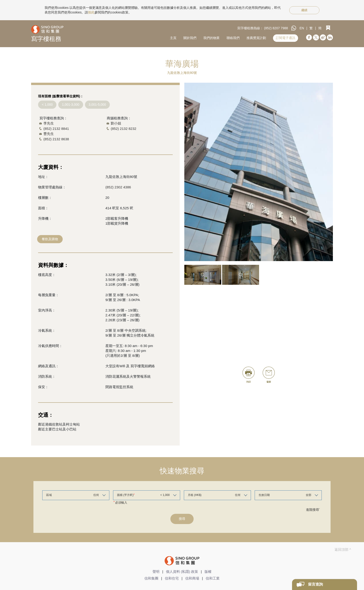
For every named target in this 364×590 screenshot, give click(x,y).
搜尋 (182, 519)
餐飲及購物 (50, 239)
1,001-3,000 (71, 105)
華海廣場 (182, 64)
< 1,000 (47, 105)
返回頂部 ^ (343, 549)
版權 (208, 572)
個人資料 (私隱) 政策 (182, 572)
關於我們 (190, 38)
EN (302, 28)
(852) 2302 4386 (118, 187)
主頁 (173, 38)
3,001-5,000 (97, 105)
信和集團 (151, 578)
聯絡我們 (233, 38)
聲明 (156, 572)
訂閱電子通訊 (286, 38)
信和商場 (192, 578)
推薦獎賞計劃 (256, 38)
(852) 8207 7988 (276, 28)
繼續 (304, 10)
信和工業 (213, 578)
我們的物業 (211, 38)
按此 (91, 12)
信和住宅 (172, 578)
